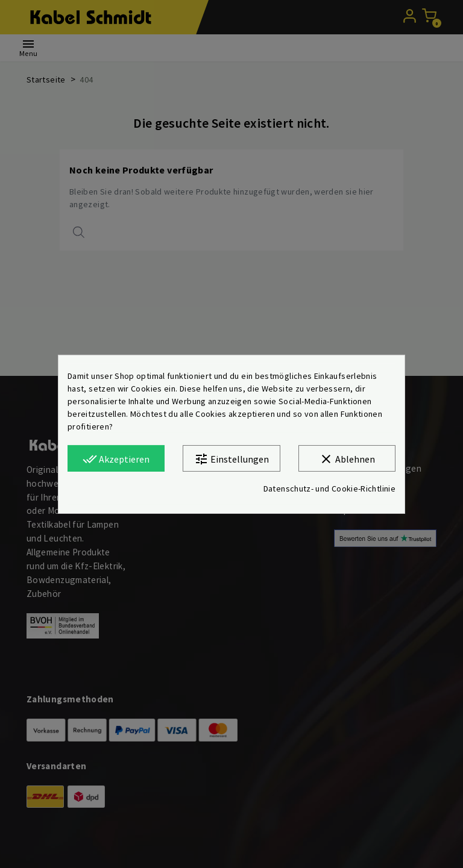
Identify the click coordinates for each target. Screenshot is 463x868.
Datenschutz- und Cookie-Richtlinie (329, 489)
